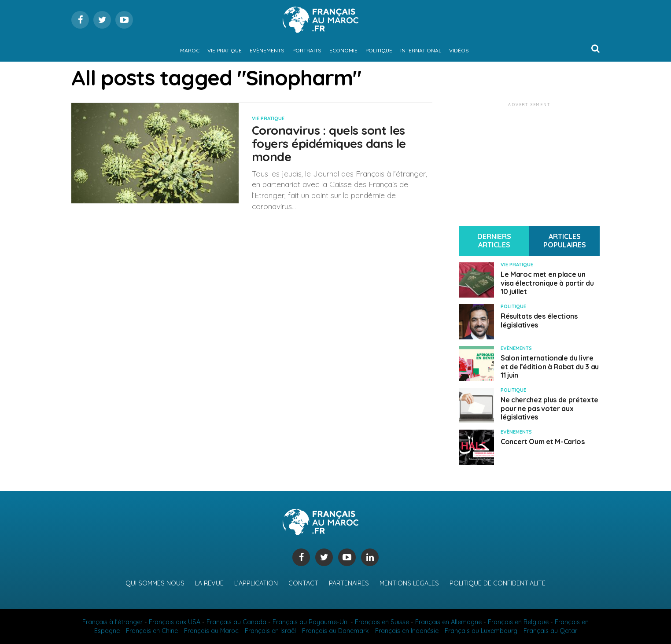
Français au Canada (236, 622)
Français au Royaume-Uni (311, 622)
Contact (303, 583)
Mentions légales (409, 583)
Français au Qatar (550, 631)
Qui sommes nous (155, 583)
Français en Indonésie (407, 631)
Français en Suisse (382, 622)
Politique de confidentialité (498, 583)
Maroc (190, 50)
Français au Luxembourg (481, 631)
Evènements (267, 50)
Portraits (307, 50)
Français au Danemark (335, 631)
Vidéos (459, 50)
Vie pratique (225, 50)
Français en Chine (152, 631)
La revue (209, 583)
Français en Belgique (518, 622)
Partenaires (349, 583)
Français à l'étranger (112, 622)
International (421, 50)
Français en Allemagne (448, 622)
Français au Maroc (211, 631)
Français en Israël (270, 631)
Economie (343, 50)
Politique (379, 50)
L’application (256, 583)
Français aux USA (175, 622)
